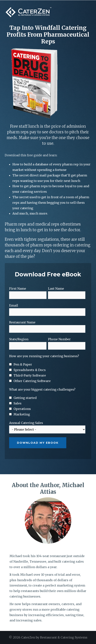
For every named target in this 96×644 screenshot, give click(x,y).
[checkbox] (47, 373)
